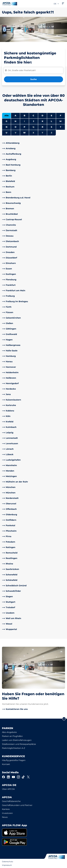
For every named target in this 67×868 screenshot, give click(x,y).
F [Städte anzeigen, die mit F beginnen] (61, 116)
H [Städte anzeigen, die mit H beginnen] (15, 121)
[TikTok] (23, 777)
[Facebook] (3, 777)
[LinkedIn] (8, 777)
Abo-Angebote (9, 732)
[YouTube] (13, 777)
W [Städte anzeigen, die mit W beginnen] (24, 133)
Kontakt (6, 764)
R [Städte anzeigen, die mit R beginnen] (43, 127)
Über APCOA (8, 789)
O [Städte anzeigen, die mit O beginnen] (16, 127)
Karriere (6, 809)
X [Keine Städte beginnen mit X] (33, 133)
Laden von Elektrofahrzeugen (17, 740)
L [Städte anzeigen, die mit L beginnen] (51, 121)
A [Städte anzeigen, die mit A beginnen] (15, 116)
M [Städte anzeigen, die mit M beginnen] (60, 121)
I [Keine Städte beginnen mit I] (24, 121)
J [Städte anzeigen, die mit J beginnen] (33, 121)
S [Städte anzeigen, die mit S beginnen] (51, 127)
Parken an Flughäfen (12, 736)
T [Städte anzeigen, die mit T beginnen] (61, 127)
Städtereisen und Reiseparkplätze (19, 744)
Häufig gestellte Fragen (14, 760)
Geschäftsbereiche (11, 801)
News (5, 817)
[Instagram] (18, 777)
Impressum (7, 865)
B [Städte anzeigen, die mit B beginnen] (24, 116)
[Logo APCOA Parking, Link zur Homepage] (10, 4)
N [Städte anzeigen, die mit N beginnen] (7, 127)
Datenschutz (8, 862)
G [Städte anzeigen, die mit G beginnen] (6, 121)
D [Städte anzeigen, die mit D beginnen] (42, 116)
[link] (33, 143)
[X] (28, 777)
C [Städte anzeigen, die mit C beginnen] (33, 116)
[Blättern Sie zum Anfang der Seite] (64, 719)
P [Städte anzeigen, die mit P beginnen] (24, 127)
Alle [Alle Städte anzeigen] (7, 116)
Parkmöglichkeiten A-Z (13, 748)
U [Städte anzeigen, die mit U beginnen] (7, 133)
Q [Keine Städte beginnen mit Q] (33, 127)
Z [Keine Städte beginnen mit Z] (52, 133)
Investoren (7, 813)
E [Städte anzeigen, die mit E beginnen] (52, 116)
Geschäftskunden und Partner (17, 805)
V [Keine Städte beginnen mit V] (16, 133)
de (56, 4)
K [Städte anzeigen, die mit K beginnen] (43, 121)
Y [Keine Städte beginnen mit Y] (42, 133)
